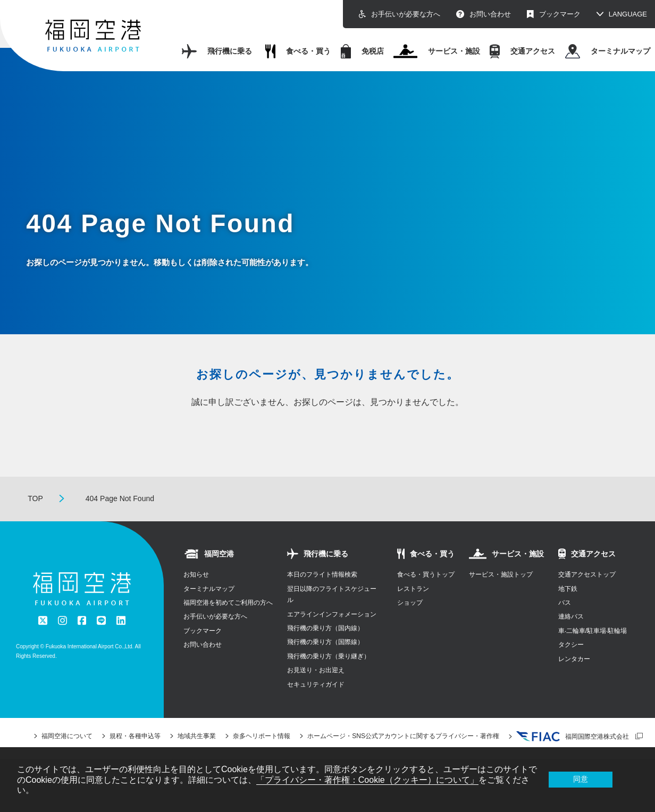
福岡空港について (67, 736)
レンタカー (574, 659)
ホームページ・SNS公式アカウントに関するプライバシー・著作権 (403, 736)
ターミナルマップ (608, 51)
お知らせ (196, 574)
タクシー (571, 645)
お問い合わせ (484, 14)
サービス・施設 (436, 51)
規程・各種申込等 (135, 736)
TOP (35, 498)
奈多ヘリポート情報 (262, 736)
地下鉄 (568, 589)
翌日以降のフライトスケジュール (332, 595)
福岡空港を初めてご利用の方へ (228, 603)
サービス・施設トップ (501, 574)
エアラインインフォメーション (332, 614)
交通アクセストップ (587, 574)
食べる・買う (298, 51)
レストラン (413, 589)
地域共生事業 (197, 736)
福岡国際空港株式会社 (573, 737)
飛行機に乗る (217, 51)
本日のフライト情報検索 (322, 574)
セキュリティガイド (316, 684)
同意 (581, 779)
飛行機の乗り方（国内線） (325, 628)
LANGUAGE (628, 14)
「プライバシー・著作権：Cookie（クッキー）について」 (367, 780)
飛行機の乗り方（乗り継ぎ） (329, 656)
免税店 (362, 51)
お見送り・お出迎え (316, 670)
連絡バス (571, 616)
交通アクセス (522, 51)
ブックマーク (554, 14)
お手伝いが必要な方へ (400, 14)
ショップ (410, 603)
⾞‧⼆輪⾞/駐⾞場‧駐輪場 (593, 631)
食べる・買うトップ (426, 574)
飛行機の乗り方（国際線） (325, 642)
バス (565, 603)
